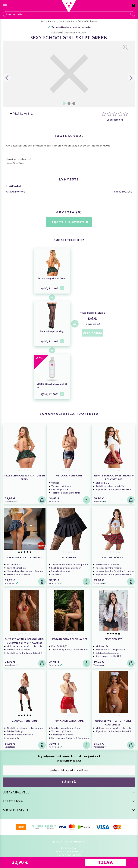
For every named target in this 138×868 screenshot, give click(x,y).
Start (43, 21)
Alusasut (52, 21)
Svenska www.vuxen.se (69, 851)
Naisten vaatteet (67, 21)
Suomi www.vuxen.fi (69, 855)
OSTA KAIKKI (93, 333)
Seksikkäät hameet (88, 21)
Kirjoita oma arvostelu (69, 222)
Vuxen (82, 33)
